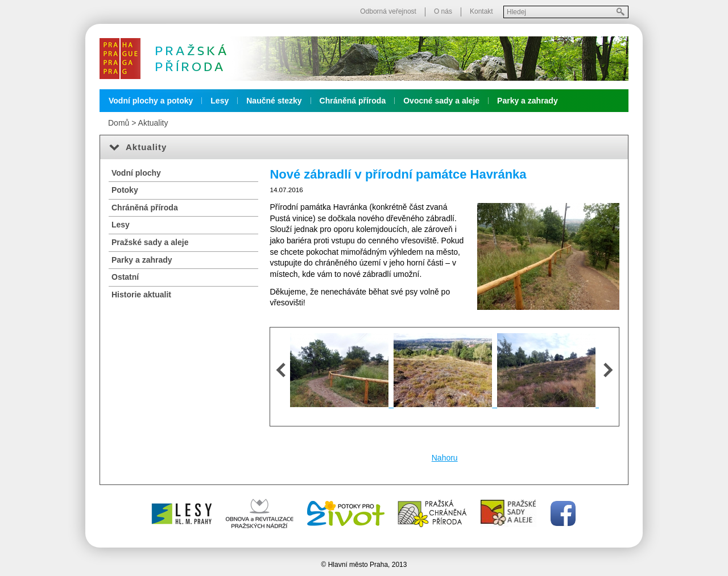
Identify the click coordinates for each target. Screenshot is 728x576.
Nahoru (445, 458)
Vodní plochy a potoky (151, 101)
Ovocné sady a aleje (441, 101)
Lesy (220, 101)
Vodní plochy (136, 173)
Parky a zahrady (528, 101)
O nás (443, 11)
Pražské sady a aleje (150, 242)
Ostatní (125, 277)
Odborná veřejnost (388, 11)
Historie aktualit (141, 295)
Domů (119, 123)
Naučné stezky (274, 101)
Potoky (125, 190)
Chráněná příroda (353, 101)
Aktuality (153, 123)
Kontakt (481, 11)
